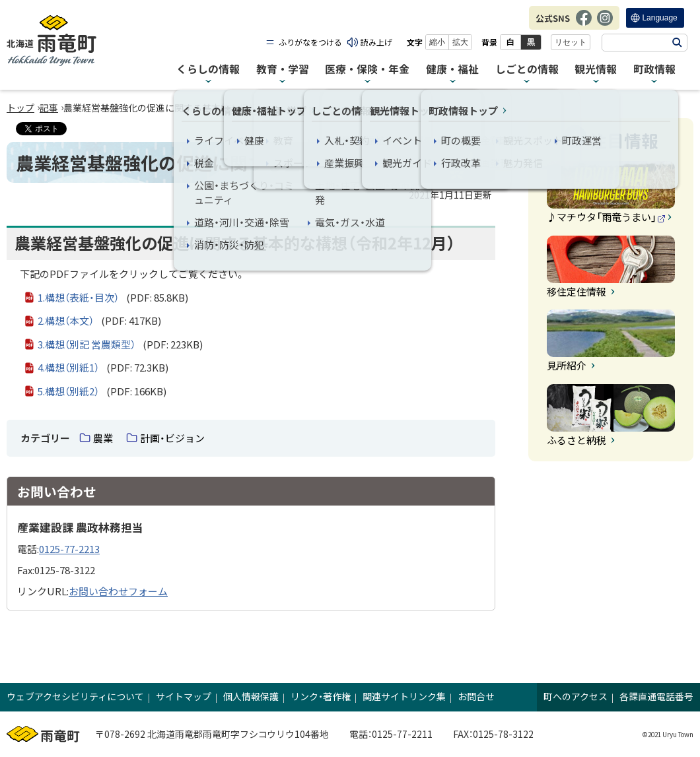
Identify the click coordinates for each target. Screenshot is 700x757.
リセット (571, 42)
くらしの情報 (208, 69)
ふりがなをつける (310, 42)
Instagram (605, 24)
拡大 (460, 42)
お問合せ (476, 696)
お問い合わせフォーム (118, 591)
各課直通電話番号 (656, 696)
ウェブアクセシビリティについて (75, 696)
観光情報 (596, 69)
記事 (49, 108)
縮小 (437, 42)
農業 (103, 438)
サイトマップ (184, 696)
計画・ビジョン (172, 438)
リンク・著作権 (321, 696)
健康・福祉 (452, 69)
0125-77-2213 (69, 549)
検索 (677, 43)
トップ (20, 108)
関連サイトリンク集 (404, 696)
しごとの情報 (527, 69)
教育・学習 (283, 69)
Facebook (584, 24)
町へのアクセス (576, 696)
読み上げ (376, 42)
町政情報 (654, 69)
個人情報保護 (251, 696)
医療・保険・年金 (367, 69)
